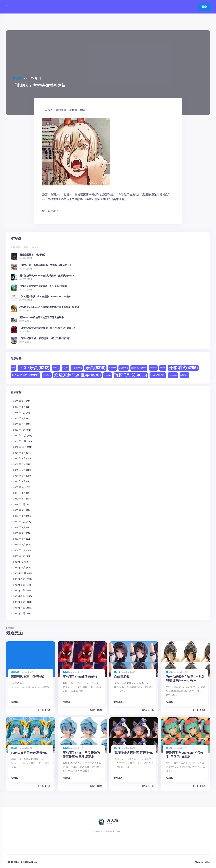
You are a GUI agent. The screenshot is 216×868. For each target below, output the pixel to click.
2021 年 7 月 (19, 591)
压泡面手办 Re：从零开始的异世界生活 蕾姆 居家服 (81, 755)
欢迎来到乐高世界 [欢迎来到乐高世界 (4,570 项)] (77, 375)
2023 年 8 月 (20, 499)
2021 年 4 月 (19, 608)
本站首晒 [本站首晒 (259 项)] (47, 375)
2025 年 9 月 (19, 401)
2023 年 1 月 (19, 505)
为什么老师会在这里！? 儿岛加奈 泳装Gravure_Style (185, 679)
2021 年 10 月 (20, 573)
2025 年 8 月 (20, 407)
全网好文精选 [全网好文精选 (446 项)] (139, 368)
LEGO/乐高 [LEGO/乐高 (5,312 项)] (34, 368)
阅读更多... (16, 702)
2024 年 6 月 (20, 470)
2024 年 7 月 (19, 464)
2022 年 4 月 (20, 539)
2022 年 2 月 (19, 550)
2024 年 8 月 (20, 459)
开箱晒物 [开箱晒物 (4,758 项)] (183, 368)
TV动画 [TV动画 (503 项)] (77, 368)
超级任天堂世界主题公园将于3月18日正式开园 (43, 286)
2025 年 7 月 (19, 413)
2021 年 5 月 (19, 602)
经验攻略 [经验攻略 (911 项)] (158, 375)
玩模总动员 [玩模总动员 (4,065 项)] (131, 375)
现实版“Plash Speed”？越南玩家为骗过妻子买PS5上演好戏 (49, 307)
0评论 (41, 710)
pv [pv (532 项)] (56, 368)
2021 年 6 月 (19, 596)
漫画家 (46, 211)
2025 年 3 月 (19, 418)
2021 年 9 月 (19, 579)
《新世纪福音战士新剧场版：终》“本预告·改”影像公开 (48, 328)
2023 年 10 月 (20, 487)
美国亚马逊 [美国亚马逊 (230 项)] (173, 375)
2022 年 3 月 (19, 545)
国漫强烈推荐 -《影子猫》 (33, 255)
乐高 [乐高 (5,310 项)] (95, 368)
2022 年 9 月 (19, 510)
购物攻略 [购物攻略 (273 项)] (184, 375)
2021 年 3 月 (19, 614)
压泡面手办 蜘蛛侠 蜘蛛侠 (80, 677)
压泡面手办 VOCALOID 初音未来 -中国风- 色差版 (185, 755)
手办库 (66, 673)
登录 (205, 7)
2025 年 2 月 (19, 424)
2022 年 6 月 (19, 527)
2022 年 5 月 (19, 533)
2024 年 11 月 (20, 441)
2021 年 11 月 (19, 568)
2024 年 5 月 (20, 476)
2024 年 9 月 (20, 453)
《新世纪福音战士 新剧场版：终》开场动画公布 (44, 338)
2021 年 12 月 (20, 562)
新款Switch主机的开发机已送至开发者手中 (42, 317)
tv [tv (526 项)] (65, 368)
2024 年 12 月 (20, 436)
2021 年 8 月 (19, 585)
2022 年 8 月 (20, 516)
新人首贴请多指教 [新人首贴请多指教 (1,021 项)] (25, 375)
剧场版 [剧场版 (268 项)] (153, 368)
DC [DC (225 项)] (13, 368)
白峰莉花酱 (122, 677)
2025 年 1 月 (19, 430)
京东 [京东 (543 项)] (124, 368)
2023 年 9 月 (20, 493)
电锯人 (55, 211)
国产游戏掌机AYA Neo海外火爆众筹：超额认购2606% (47, 276)
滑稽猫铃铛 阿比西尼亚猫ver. (134, 753)
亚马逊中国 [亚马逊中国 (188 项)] (112, 368)
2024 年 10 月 (20, 447)
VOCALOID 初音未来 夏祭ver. (29, 753)
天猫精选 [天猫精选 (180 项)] (163, 368)
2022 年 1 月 (19, 556)
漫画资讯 (15, 673)
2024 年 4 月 (20, 482)
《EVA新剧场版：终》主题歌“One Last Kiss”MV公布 (45, 296)
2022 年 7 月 (19, 522)
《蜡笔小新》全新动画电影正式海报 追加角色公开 (46, 265)
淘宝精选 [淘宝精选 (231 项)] (108, 375)
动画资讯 (18, 79)
